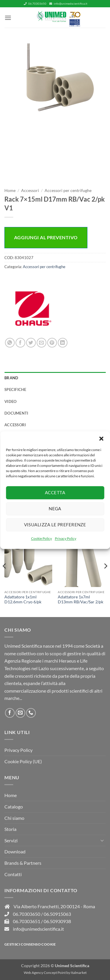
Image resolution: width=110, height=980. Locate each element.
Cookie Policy (42, 538)
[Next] (105, 578)
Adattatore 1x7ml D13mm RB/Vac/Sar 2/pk (81, 600)
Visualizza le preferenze (55, 525)
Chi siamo (14, 818)
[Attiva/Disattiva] (102, 840)
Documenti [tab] (16, 413)
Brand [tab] (11, 378)
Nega (55, 509)
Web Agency (33, 973)
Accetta (55, 492)
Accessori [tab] (15, 425)
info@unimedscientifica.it (68, 4)
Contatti (13, 874)
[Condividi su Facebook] (20, 343)
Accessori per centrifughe (68, 191)
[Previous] (5, 578)
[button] (101, 439)
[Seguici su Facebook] (10, 713)
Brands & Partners (23, 863)
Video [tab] (10, 401)
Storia (10, 829)
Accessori (30, 191)
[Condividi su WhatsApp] (10, 343)
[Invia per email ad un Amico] (42, 343)
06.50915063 (57, 914)
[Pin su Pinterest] (52, 343)
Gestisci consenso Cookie (30, 944)
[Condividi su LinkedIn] (63, 343)
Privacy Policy (66, 538)
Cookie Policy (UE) (23, 761)
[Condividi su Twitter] (31, 343)
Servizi (11, 840)
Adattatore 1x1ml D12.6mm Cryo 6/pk (23, 600)
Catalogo (14, 807)
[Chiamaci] (31, 713)
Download (15, 851)
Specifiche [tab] (15, 389)
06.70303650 (35, 4)
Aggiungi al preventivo (46, 237)
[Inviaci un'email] (20, 713)
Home (10, 191)
